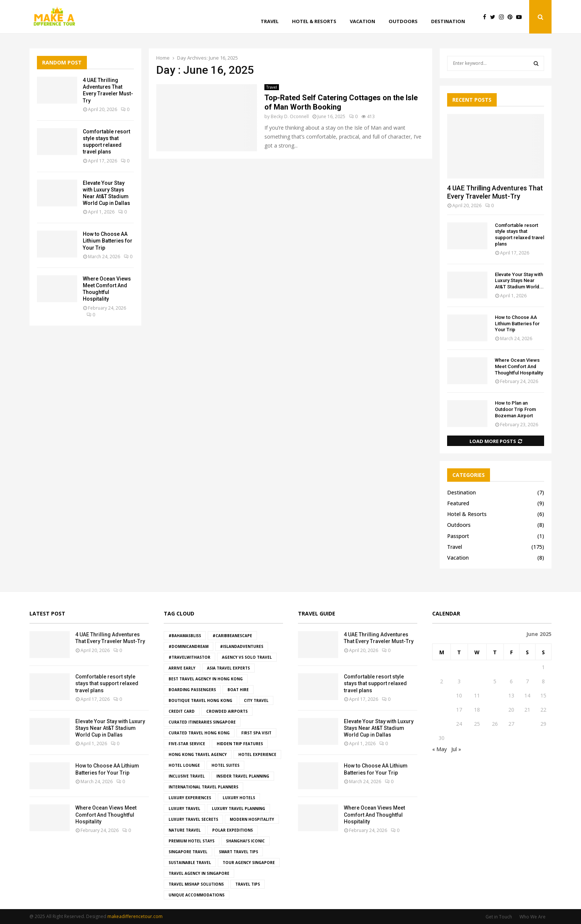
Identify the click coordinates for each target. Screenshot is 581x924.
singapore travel (188, 852)
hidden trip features (240, 744)
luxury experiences (190, 798)
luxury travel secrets (193, 819)
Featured (458, 503)
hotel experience (257, 754)
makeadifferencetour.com (135, 916)
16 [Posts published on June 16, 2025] (442, 710)
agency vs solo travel (247, 657)
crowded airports (227, 711)
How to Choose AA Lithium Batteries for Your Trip (108, 241)
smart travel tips (238, 852)
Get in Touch (499, 917)
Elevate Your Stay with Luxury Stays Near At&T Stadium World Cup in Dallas (110, 728)
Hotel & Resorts (314, 21)
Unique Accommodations (197, 895)
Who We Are (533, 917)
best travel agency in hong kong (206, 679)
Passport (458, 536)
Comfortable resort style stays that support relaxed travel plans (519, 235)
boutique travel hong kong (200, 700)
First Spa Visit (256, 733)
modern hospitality (252, 819)
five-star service (187, 744)
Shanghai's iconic (245, 841)
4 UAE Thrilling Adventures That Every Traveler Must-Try (495, 192)
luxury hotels (239, 798)
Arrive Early (182, 668)
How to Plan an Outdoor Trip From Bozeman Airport (515, 409)
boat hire (238, 690)
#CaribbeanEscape (232, 636)
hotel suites (225, 765)
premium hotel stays (191, 841)
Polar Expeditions (233, 830)
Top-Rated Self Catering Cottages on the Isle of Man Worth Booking (341, 102)
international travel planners (203, 787)
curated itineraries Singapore (202, 722)
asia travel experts (228, 668)
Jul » (456, 749)
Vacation (362, 21)
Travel (270, 21)
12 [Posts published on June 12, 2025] (495, 695)
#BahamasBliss (185, 636)
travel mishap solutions (196, 884)
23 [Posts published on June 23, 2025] (442, 724)
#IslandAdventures (242, 646)
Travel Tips (248, 884)
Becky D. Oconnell (290, 116)
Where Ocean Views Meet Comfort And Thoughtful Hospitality (519, 366)
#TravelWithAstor (189, 657)
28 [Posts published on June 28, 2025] (527, 724)
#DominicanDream (189, 646)
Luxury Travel (184, 808)
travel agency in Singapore (199, 873)
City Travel (256, 700)
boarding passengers (192, 690)
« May (439, 749)
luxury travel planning (238, 808)
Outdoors (403, 21)
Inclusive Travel (187, 776)
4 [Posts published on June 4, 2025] (477, 681)
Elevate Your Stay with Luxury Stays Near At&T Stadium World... (519, 281)
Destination (448, 21)
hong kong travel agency (198, 754)
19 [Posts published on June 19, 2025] (495, 710)
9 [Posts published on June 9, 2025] (442, 695)
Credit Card (182, 711)
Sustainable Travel (190, 863)
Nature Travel (185, 830)
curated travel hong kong (199, 733)
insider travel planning (243, 776)
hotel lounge (184, 765)
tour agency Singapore (249, 863)
